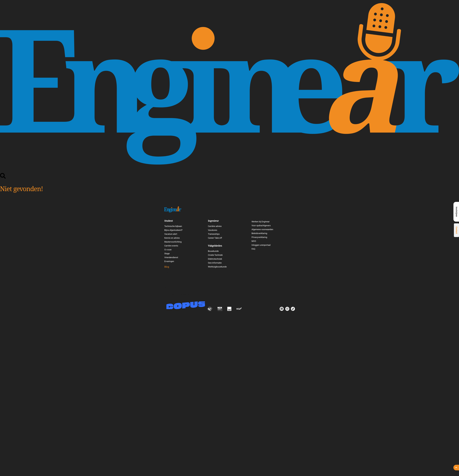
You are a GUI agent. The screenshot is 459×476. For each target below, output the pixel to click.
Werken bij (451, 170)
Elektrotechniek (215, 259)
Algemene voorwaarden (262, 229)
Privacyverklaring (259, 237)
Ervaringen (169, 261)
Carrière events (171, 246)
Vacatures (391, 170)
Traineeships (214, 234)
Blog (420, 170)
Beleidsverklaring (259, 233)
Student (364, 170)
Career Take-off (215, 238)
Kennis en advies (172, 238)
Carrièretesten (434, 170)
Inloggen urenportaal (261, 245)
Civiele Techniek (215, 255)
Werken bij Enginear (261, 222)
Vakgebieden (407, 170)
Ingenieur (377, 170)
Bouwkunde (213, 251)
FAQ (253, 249)
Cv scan (168, 250)
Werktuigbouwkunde (217, 267)
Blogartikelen (173, 273)
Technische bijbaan (173, 226)
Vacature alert (171, 234)
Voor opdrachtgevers (261, 225)
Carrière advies (215, 226)
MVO (254, 241)
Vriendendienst (171, 257)
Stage (167, 253)
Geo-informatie (215, 263)
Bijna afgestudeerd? (173, 230)
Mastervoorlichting (173, 242)
